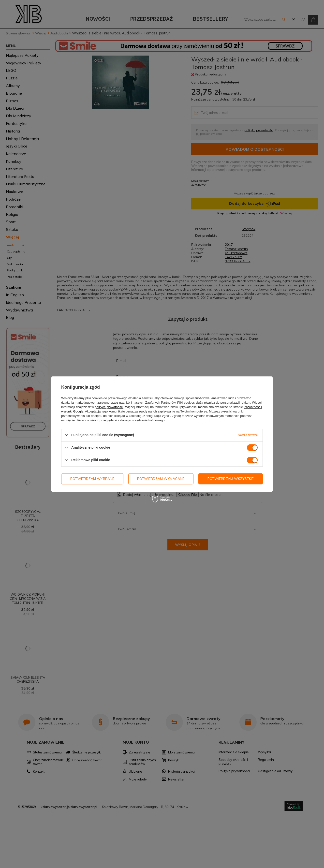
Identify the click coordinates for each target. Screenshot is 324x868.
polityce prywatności (109, 407)
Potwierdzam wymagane (161, 479)
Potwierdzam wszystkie (231, 479)
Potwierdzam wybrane (92, 479)
